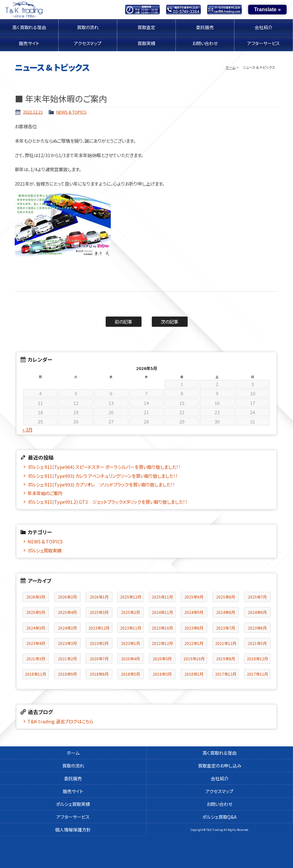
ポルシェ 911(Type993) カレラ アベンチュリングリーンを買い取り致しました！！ (103, 476)
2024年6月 (257, 612)
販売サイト (29, 43)
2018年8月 (99, 674)
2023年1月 (130, 643)
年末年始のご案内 (45, 493)
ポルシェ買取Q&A (220, 817)
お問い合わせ (205, 43)
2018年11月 (36, 674)
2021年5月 (257, 643)
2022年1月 (194, 643)
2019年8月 (226, 659)
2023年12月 (99, 628)
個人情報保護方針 (73, 830)
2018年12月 (257, 659)
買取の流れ (88, 27)
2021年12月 (226, 643)
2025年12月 (131, 597)
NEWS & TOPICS (71, 112)
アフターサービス (264, 43)
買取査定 (146, 27)
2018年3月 (162, 674)
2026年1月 (99, 597)
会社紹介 (264, 27)
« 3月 (28, 430)
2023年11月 (131, 628)
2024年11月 (162, 612)
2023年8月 (194, 628)
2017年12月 (226, 674)
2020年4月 (130, 659)
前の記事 (123, 321)
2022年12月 (162, 643)
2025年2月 (130, 612)
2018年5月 (130, 674)
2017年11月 (257, 674)
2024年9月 (194, 612)
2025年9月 (194, 597)
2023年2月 (99, 643)
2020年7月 (99, 659)
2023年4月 (36, 643)
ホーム (230, 67)
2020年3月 (162, 659)
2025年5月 (36, 612)
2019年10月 (194, 659)
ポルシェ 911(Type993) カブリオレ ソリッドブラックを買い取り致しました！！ (101, 484)
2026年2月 (67, 597)
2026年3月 (36, 597)
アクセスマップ (88, 43)
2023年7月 (226, 628)
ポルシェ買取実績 (45, 550)
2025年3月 (99, 612)
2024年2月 (67, 628)
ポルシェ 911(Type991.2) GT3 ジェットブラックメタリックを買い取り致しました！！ (107, 502)
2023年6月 (257, 628)
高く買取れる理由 (29, 27)
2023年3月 (67, 643)
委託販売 (205, 27)
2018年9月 (67, 674)
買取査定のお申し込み (220, 766)
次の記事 (170, 321)
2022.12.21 (33, 112)
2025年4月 (67, 612)
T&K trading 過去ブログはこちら (60, 721)
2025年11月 (162, 597)
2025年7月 (257, 597)
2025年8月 (226, 597)
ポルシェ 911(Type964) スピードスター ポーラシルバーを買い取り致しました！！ (104, 467)
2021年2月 (67, 659)
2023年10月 (162, 628)
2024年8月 (226, 612)
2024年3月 (36, 628)
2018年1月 (194, 674)
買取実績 (146, 43)
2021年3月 (36, 659)
